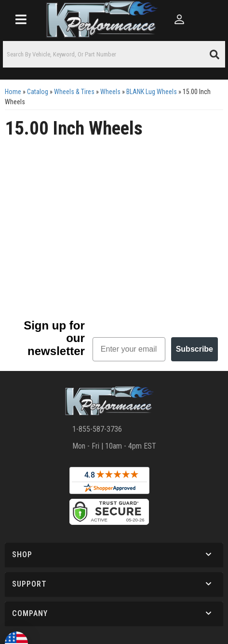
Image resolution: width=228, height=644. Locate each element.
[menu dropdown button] (20, 19)
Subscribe (194, 349)
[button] (114, 54)
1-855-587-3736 (97, 429)
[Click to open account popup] (179, 19)
